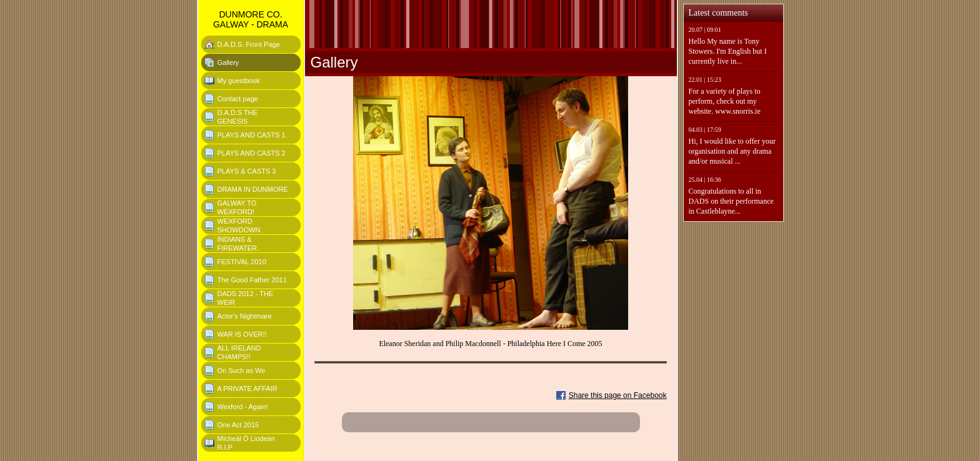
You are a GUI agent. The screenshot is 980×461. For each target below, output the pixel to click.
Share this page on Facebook (618, 395)
